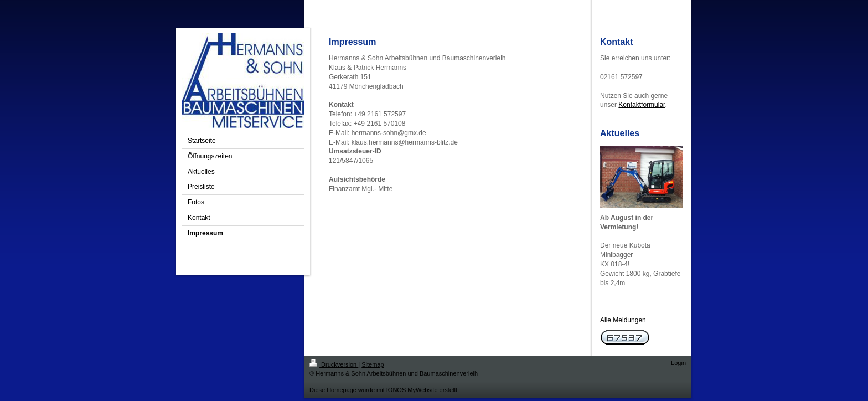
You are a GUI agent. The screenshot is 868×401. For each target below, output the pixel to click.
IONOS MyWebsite (412, 390)
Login (678, 363)
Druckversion (334, 364)
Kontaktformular (642, 105)
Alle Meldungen (623, 320)
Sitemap (373, 364)
